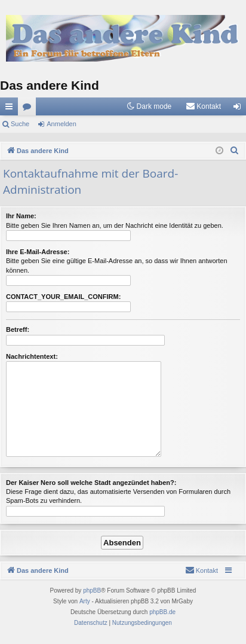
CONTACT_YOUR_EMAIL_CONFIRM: (63, 297)
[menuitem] (203, 106)
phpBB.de (162, 612)
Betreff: (18, 329)
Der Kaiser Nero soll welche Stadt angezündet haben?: (91, 483)
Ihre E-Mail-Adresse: (38, 252)
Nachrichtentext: (32, 356)
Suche (20, 124)
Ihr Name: (21, 216)
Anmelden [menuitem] (240, 109)
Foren (29, 109)
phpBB (92, 590)
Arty (85, 601)
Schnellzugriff (11, 109)
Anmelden (61, 124)
